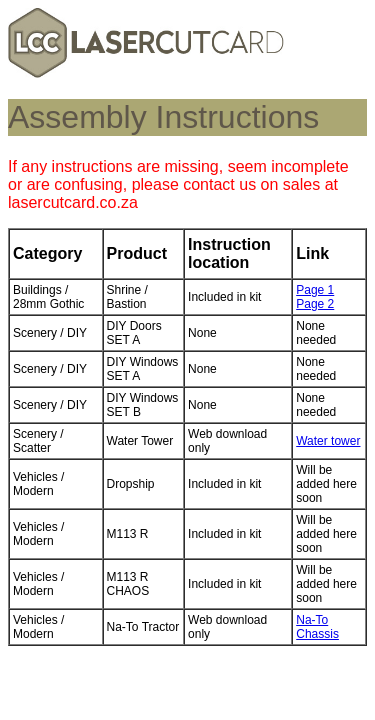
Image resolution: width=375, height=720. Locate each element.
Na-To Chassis (317, 627)
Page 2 (315, 304)
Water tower (328, 441)
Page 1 (315, 290)
